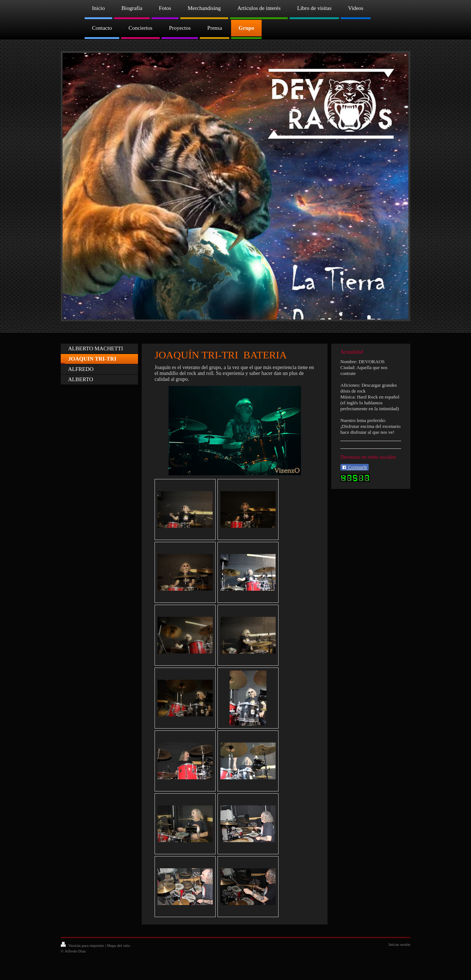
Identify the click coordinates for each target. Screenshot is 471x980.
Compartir (355, 468)
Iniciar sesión (399, 944)
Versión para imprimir (83, 945)
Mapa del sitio (118, 945)
